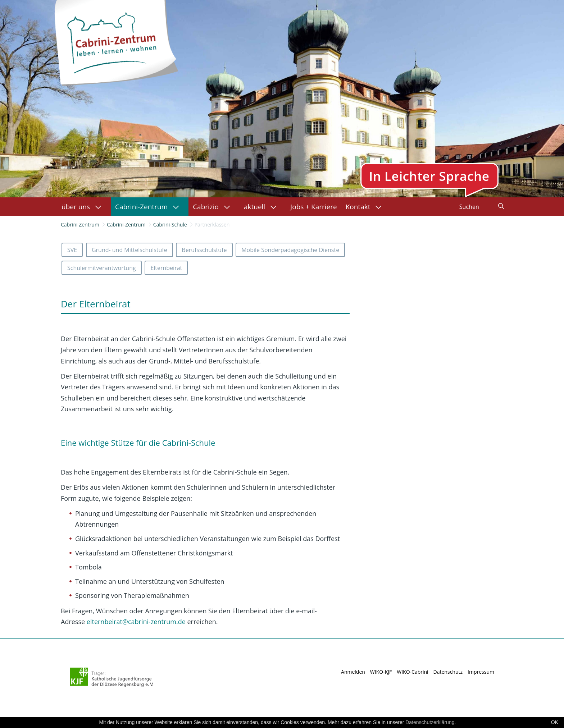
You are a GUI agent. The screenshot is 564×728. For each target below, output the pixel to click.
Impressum (481, 672)
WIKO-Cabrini (412, 672)
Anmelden (353, 672)
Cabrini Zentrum (80, 225)
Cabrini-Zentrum (126, 225)
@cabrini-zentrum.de (136, 622)
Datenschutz (448, 672)
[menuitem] (84, 207)
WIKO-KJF (381, 672)
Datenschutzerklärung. (431, 722)
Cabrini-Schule (170, 225)
